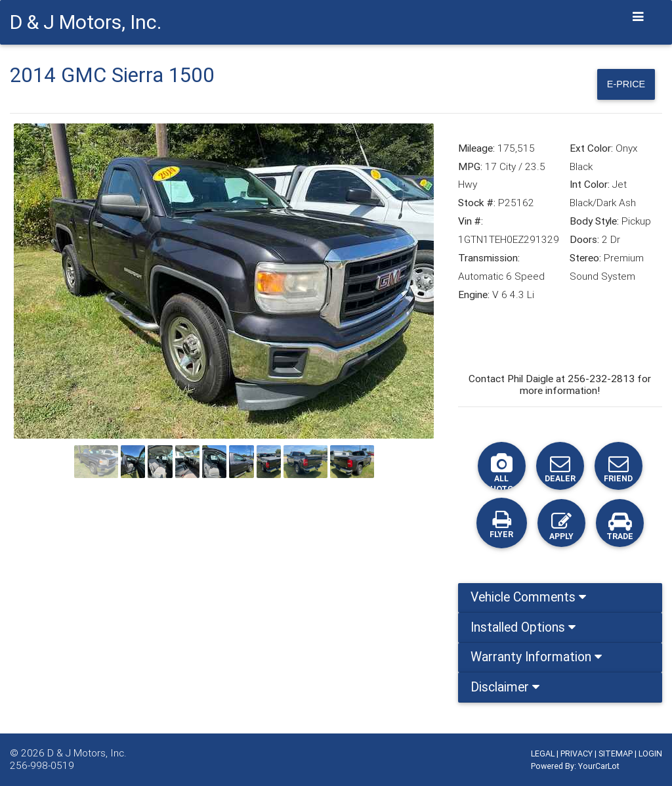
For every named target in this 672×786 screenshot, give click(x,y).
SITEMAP (616, 753)
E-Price (621, 84)
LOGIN (650, 753)
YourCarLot (599, 766)
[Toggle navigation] (639, 17)
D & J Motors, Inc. (87, 753)
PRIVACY (577, 753)
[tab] (560, 603)
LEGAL (543, 753)
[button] (45, 283)
